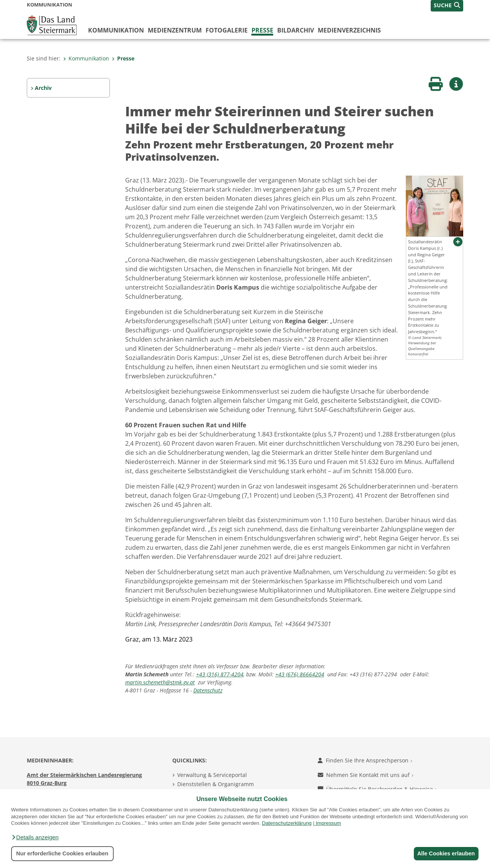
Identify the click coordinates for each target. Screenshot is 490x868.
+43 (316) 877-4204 (220, 674)
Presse (262, 30)
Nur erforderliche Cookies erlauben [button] (62, 853)
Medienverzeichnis (349, 30)
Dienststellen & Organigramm (216, 784)
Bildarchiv (296, 30)
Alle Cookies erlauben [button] (445, 853)
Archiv (43, 88)
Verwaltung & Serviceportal (212, 775)
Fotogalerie (227, 30)
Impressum (328, 823)
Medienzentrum (175, 30)
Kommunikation (116, 30)
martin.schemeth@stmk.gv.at (160, 682)
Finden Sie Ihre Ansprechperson (365, 760)
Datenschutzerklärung (287, 823)
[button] (35, 837)
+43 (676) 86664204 (300, 674)
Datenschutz (208, 690)
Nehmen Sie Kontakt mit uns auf (366, 775)
